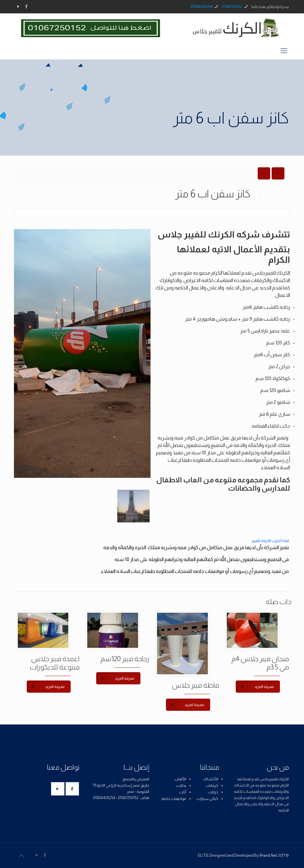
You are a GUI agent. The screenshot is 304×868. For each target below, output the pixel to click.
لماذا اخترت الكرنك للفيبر (270, 541)
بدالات (181, 786)
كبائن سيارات (207, 799)
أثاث (183, 792)
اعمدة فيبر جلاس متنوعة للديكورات (55, 663)
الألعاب (180, 779)
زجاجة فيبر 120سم (125, 659)
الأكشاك (211, 779)
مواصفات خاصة (174, 799)
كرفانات (212, 786)
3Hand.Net (268, 855)
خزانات (213, 792)
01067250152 (232, 7)
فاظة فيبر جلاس (195, 685)
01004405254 (202, 7)
